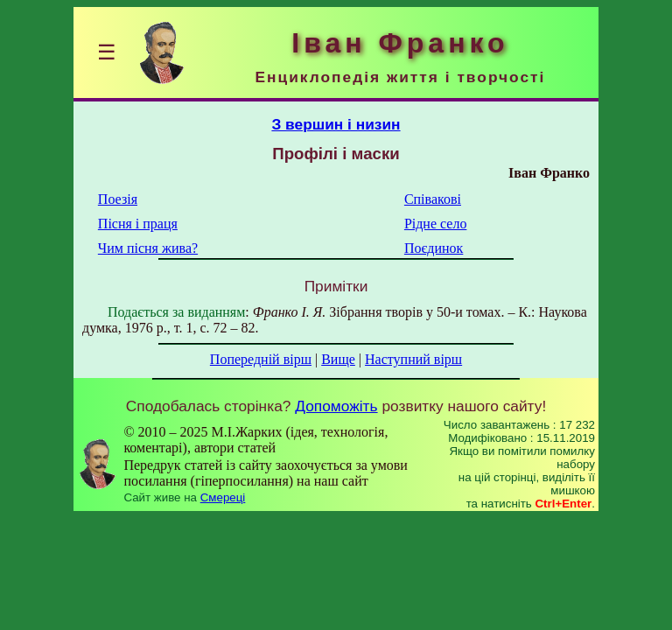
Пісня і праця (138, 224)
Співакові (433, 199)
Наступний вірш (413, 359)
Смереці (223, 497)
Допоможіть (336, 406)
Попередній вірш (261, 359)
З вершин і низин (336, 124)
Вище (338, 359)
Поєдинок (434, 248)
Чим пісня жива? (148, 248)
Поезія (118, 199)
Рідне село (436, 224)
